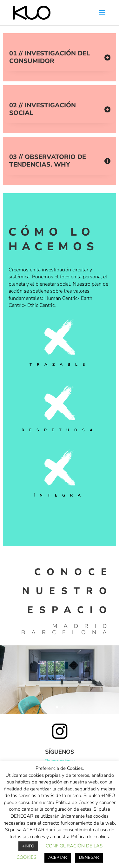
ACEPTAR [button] (58, 858)
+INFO (28, 846)
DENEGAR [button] (89, 858)
